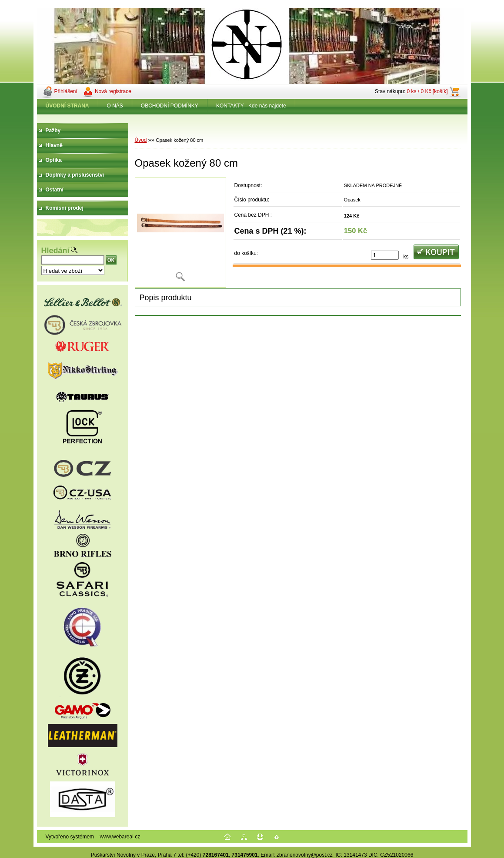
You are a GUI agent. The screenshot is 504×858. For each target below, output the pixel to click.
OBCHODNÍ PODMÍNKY (170, 106)
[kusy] (385, 255)
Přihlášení (66, 91)
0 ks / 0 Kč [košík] (427, 91)
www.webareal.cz (120, 837)
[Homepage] (68, 106)
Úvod (141, 140)
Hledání (55, 251)
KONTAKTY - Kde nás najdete (251, 106)
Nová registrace (113, 91)
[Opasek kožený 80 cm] (180, 233)
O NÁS (115, 106)
